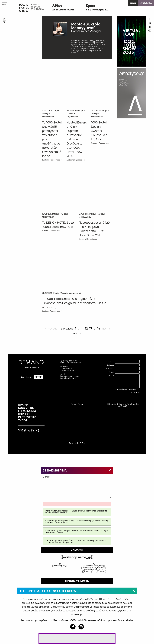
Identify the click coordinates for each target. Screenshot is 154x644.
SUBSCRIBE (26, 408)
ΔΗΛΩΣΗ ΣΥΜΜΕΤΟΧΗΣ (77, 581)
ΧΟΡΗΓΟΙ (24, 414)
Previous (68, 329)
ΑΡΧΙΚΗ (23, 405)
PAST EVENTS (27, 417)
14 (99, 328)
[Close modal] (110, 470)
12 (86, 328)
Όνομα (111, 361)
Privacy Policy (77, 404)
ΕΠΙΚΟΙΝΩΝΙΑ (27, 411)
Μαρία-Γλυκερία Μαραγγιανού (67, 293)
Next (76, 333)
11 (83, 328)
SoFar (82, 443)
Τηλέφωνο (110, 368)
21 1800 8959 (66, 368)
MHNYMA (77, 487)
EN (4, 19)
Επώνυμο (110, 365)
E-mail (112, 372)
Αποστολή (135, 392)
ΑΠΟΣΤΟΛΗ (77, 550)
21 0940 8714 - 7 (67, 370)
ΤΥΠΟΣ (23, 420)
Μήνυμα (111, 376)
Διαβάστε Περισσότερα (51, 160)
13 (90, 328)
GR (4, 22)
